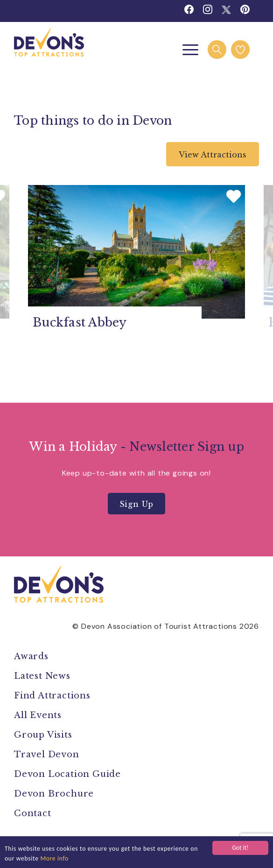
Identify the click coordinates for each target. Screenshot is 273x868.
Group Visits (44, 735)
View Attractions (213, 155)
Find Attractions (52, 696)
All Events (38, 715)
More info (54, 858)
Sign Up (137, 504)
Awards (31, 656)
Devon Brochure (54, 794)
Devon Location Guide (67, 774)
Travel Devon (47, 754)
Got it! (240, 848)
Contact (33, 813)
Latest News (42, 676)
